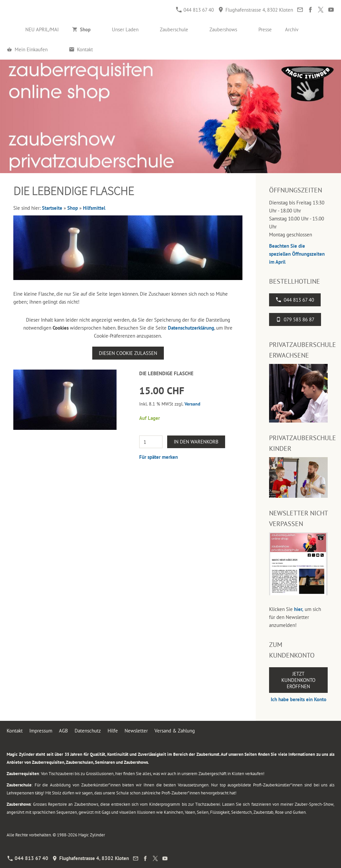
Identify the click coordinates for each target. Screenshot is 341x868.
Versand (192, 404)
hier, (299, 609)
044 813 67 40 (195, 10)
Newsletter (136, 731)
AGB (63, 731)
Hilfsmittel (94, 208)
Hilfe (113, 731)
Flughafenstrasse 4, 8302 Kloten (256, 10)
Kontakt (15, 731)
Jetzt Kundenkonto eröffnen (298, 680)
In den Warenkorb (196, 442)
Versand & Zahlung (175, 731)
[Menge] (151, 442)
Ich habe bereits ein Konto (299, 699)
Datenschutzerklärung (191, 328)
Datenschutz (88, 731)
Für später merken (159, 457)
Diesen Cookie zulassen (128, 353)
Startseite (52, 208)
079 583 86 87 (295, 319)
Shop (73, 208)
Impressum (41, 731)
